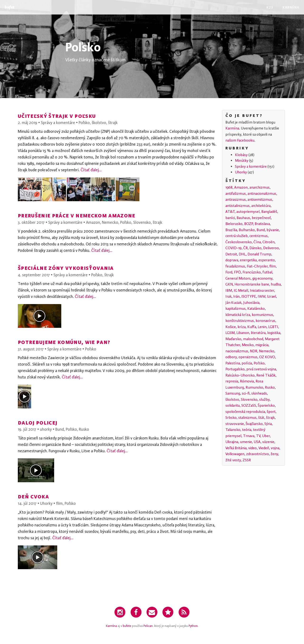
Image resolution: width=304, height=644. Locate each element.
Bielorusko (234, 224)
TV (258, 436)
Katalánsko (256, 309)
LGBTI (273, 327)
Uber (266, 436)
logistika (274, 333)
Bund (60, 429)
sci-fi (246, 393)
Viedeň (264, 448)
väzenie (268, 442)
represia (232, 381)
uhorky (46, 429)
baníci (230, 218)
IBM (229, 291)
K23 (270, 7)
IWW (261, 296)
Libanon (243, 333)
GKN (229, 284)
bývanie (273, 230)
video (252, 448)
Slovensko (142, 222)
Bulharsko (247, 230)
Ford (229, 272)
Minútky (242, 161)
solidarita (233, 405)
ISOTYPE (249, 296)
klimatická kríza (238, 315)
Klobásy (241, 155)
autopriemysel (248, 212)
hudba (276, 284)
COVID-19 (233, 248)
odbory (231, 357)
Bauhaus (243, 218)
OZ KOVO (267, 357)
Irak (228, 296)
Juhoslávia (251, 303)
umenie (246, 442)
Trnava (249, 436)
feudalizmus (235, 266)
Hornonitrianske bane (252, 284)
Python (193, 626)
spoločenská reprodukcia (245, 412)
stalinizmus (247, 418)
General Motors (238, 278)
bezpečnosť (261, 218)
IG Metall (241, 291)
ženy (274, 454)
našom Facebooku (240, 140)
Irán (236, 296)
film (59, 503)
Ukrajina (232, 442)
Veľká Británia (236, 448)
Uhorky (46, 503)
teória (247, 430)
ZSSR (247, 460)
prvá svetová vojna (261, 369)
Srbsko (231, 418)
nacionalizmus (237, 351)
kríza (242, 327)
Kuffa (252, 327)
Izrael (271, 296)
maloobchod (253, 339)
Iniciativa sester (262, 291)
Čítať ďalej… (91, 170)
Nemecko (110, 222)
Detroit (231, 254)
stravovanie (235, 424)
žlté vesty (233, 460)
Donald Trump (259, 254)
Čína (257, 242)
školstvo (99, 123)
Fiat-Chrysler (257, 266)
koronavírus (265, 321)
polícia (247, 363)
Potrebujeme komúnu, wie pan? (64, 342)
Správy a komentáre (58, 123)
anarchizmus (259, 187)
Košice (231, 327)
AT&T (230, 212)
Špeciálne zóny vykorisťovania (66, 268)
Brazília (231, 230)
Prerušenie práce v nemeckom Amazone (77, 215)
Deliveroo (271, 248)
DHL (242, 254)
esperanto (267, 260)
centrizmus (259, 236)
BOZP (249, 224)
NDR (254, 351)
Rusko (84, 429)
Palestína (233, 363)
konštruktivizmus (240, 321)
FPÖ (237, 272)
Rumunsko (254, 387)
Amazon (93, 222)
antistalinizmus (237, 206)
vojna (275, 448)
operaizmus (248, 357)
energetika (248, 260)
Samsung (233, 393)
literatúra (258, 333)
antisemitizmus (260, 200)
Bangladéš (269, 212)
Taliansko (233, 430)
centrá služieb (237, 236)
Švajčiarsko (254, 424)
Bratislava (262, 224)
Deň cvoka (33, 496)
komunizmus (262, 315)
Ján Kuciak (233, 303)
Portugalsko (235, 369)
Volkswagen (235, 454)
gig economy (262, 278)
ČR (245, 248)
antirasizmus (236, 200)
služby (264, 400)
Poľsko (84, 123)
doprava (232, 260)
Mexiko (248, 345)
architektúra (261, 206)
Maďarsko (233, 339)
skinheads (259, 393)
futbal (267, 272)
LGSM (230, 333)
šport (271, 412)
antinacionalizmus (262, 194)
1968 (229, 187)
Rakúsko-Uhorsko (240, 375)
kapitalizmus (235, 309)
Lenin (262, 327)
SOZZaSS (249, 405)
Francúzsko (252, 272)
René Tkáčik (266, 375)
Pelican (148, 626)
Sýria (268, 424)
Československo (239, 242)
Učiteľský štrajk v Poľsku (57, 116)
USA (257, 442)
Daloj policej (38, 422)
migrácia (262, 345)
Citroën (268, 242)
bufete (127, 626)
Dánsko (255, 248)
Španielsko (266, 405)
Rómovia (247, 381)
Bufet (10, 7)
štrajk (113, 123)
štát (261, 418)
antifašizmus (236, 194)
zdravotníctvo (257, 454)
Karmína (291, 7)
